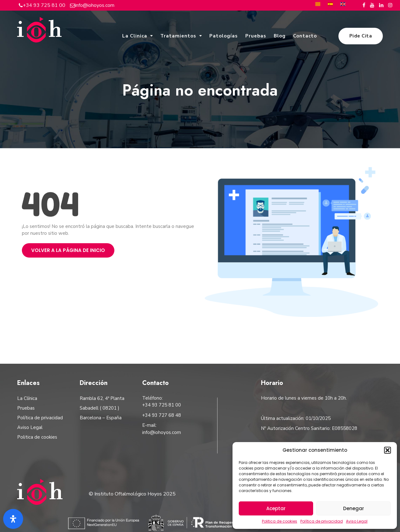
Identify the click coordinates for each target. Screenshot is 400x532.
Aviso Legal (357, 521)
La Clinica (135, 36)
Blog (280, 36)
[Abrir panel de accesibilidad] (13, 519)
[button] (387, 450)
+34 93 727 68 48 (162, 415)
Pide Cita (361, 36)
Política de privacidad (322, 521)
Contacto (305, 36)
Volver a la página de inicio (68, 250)
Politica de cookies (280, 521)
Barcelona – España (101, 418)
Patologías (224, 36)
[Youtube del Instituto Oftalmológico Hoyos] (372, 5)
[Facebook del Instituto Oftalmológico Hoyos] (364, 5)
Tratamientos (178, 36)
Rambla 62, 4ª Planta (102, 398)
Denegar (354, 508)
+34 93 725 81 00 (44, 5)
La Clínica (27, 398)
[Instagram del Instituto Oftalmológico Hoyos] (390, 5)
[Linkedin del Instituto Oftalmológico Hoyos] (381, 5)
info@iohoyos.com (95, 5)
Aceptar (276, 508)
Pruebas (256, 36)
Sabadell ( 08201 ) (100, 408)
